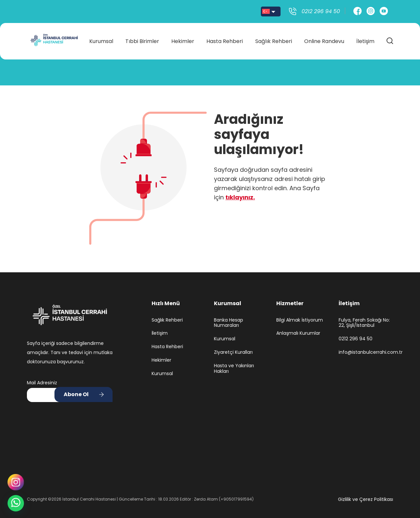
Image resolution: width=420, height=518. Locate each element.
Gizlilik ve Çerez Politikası (366, 499)
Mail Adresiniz (42, 383)
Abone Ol (76, 394)
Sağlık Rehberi (274, 40)
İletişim (365, 40)
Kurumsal (101, 40)
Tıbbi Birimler (142, 40)
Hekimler (183, 40)
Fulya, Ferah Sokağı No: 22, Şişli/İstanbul (364, 323)
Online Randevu (324, 40)
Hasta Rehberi (225, 40)
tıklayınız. (240, 197)
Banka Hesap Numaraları (229, 323)
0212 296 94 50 (356, 339)
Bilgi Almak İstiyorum (300, 320)
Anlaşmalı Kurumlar (298, 333)
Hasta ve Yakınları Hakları (234, 369)
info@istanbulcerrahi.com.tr (366, 352)
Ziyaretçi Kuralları (233, 352)
